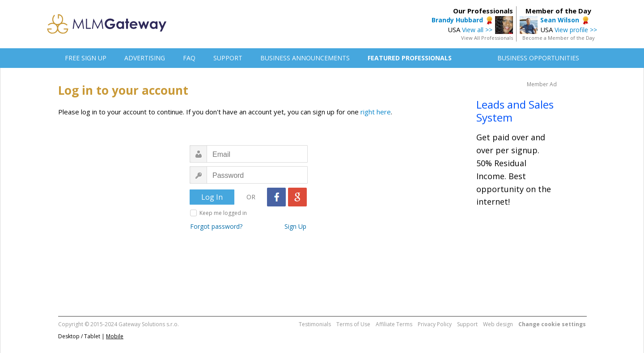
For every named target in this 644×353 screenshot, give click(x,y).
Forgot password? (216, 226)
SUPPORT (228, 58)
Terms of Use (353, 324)
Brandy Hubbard (457, 20)
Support (467, 324)
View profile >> (576, 30)
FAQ (189, 58)
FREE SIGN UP (86, 58)
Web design (498, 324)
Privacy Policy (435, 324)
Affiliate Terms (394, 324)
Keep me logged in (223, 213)
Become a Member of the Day (559, 38)
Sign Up (295, 226)
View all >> (477, 30)
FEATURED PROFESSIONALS (410, 58)
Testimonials (315, 324)
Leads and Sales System (515, 111)
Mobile (115, 336)
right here (376, 112)
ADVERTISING (145, 58)
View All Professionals (487, 38)
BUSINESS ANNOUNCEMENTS (305, 58)
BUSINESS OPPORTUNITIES (538, 58)
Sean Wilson (560, 20)
